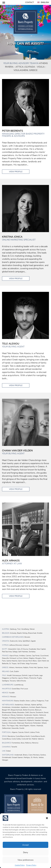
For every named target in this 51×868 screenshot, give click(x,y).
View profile (16, 172)
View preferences (26, 860)
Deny (26, 852)
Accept (26, 845)
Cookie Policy (20, 865)
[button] (47, 818)
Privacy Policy (31, 865)
